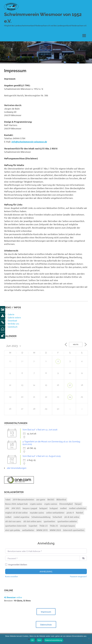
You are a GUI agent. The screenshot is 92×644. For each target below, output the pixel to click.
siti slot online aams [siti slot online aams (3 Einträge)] (32, 521)
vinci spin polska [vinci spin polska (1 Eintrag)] (13, 530)
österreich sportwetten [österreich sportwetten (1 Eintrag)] (74, 530)
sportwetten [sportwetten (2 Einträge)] (49, 521)
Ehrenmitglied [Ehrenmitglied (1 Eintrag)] (66, 504)
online (13, 597)
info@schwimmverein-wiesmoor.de (29, 142)
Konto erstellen (12, 576)
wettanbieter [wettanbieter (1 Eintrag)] (28, 530)
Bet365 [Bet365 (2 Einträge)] (51, 499)
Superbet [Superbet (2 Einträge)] (33, 526)
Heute (76, 345)
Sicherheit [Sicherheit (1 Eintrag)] (57, 517)
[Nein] (89, 638)
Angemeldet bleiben (18, 564)
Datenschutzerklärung (53, 640)
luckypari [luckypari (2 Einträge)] (54, 508)
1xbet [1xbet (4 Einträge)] (8, 499)
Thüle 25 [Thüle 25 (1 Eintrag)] (54, 526)
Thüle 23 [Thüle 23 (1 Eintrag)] (43, 526)
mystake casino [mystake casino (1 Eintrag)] (37, 513)
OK (32, 640)
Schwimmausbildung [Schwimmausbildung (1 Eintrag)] (41, 517)
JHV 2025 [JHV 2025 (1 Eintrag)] (16, 508)
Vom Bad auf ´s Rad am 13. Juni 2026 (40, 430)
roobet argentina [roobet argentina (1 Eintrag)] (21, 517)
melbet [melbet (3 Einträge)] (63, 508)
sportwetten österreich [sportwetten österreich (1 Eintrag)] (16, 526)
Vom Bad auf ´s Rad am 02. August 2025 (42, 456)
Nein (39, 640)
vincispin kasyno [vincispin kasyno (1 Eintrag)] (67, 526)
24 (70, 397)
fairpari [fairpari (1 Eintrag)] (78, 504)
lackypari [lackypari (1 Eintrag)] (43, 508)
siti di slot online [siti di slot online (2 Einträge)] (72, 517)
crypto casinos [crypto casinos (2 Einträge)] (51, 504)
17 (70, 385)
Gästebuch (13, 327)
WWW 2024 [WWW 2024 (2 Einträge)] (55, 530)
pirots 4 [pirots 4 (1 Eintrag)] (70, 513)
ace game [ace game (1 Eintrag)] (41, 499)
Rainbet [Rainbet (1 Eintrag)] (80, 513)
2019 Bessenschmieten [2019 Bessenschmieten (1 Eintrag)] (23, 499)
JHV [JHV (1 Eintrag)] (7, 508)
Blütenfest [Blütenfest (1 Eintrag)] (61, 499)
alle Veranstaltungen (17, 468)
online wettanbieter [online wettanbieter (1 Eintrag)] (55, 513)
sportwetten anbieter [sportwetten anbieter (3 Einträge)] (67, 521)
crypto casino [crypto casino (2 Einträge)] (36, 504)
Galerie (11, 314)
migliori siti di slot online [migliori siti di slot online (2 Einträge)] (16, 513)
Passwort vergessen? (78, 576)
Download (12, 320)
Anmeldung (46, 571)
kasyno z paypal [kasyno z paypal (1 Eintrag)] (30, 508)
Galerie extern (14, 317)
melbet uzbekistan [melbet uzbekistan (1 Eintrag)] (78, 508)
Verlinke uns (13, 324)
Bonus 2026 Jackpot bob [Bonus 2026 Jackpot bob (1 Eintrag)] (16, 504)
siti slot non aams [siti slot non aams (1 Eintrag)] (13, 521)
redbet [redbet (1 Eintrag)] (8, 517)
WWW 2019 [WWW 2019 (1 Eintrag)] (42, 530)
